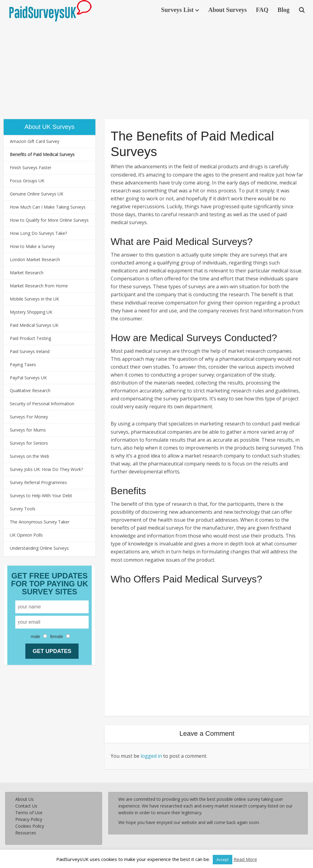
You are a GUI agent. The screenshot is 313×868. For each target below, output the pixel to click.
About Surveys (227, 10)
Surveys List (177, 10)
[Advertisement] (156, 69)
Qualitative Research (30, 390)
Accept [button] (223, 859)
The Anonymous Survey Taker (40, 522)
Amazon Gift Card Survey (35, 141)
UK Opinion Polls (26, 535)
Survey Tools (23, 509)
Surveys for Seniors (29, 443)
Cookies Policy (30, 826)
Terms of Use (29, 813)
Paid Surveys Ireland (30, 351)
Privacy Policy (29, 819)
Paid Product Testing (30, 338)
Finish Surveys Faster (31, 168)
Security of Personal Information (42, 404)
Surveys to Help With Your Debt (41, 496)
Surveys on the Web (29, 456)
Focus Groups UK (27, 181)
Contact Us (26, 806)
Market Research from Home (39, 286)
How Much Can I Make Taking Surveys (48, 207)
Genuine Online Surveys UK (37, 194)
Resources (26, 833)
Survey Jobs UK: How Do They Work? (46, 469)
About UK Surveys (49, 127)
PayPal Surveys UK (28, 378)
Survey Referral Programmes (38, 482)
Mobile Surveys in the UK (34, 299)
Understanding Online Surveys (39, 548)
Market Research (27, 273)
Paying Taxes (23, 365)
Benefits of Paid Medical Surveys (42, 154)
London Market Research (35, 259)
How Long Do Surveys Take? (38, 233)
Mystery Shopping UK (31, 312)
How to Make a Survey (32, 246)
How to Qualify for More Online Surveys (49, 220)
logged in (151, 756)
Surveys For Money (29, 417)
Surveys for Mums (28, 430)
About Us (24, 799)
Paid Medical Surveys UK (34, 325)
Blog (284, 10)
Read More (245, 859)
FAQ (262, 10)
